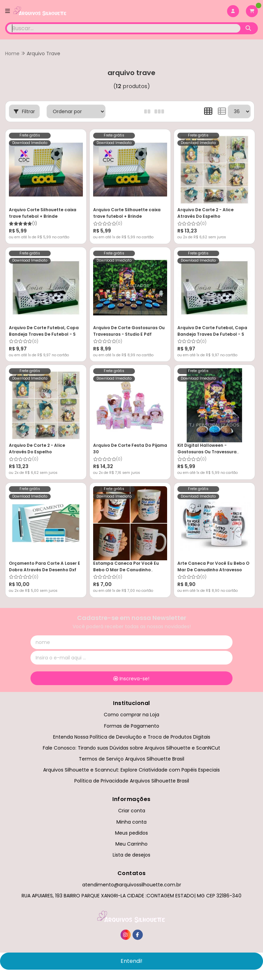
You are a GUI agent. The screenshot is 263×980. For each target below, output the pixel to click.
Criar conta (132, 811)
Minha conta (131, 822)
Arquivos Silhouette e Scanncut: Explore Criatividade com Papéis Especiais (131, 770)
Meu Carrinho (131, 844)
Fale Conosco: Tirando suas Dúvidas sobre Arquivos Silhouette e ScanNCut (131, 748)
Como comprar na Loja (131, 715)
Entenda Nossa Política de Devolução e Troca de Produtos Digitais (132, 737)
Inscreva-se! (131, 679)
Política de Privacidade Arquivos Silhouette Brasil (132, 781)
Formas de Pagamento (132, 726)
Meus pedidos (131, 833)
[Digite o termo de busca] (124, 28)
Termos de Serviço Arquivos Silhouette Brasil (131, 759)
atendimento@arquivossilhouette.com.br (132, 885)
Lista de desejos (131, 855)
